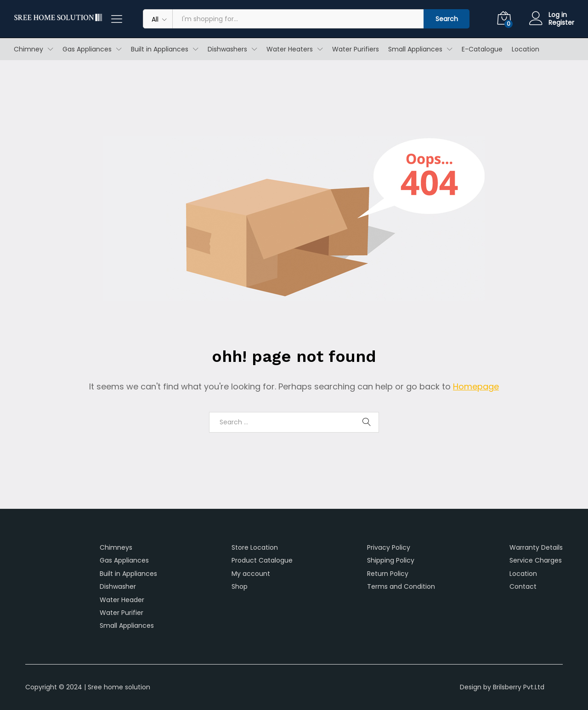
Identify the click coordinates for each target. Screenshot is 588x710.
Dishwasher (118, 586)
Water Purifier (122, 613)
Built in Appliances (128, 574)
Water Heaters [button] (290, 49)
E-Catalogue (482, 49)
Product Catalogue (262, 560)
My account (251, 574)
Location (526, 49)
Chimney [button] (28, 49)
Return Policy (388, 574)
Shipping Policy (391, 560)
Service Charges (536, 560)
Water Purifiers (356, 49)
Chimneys (116, 547)
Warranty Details (536, 547)
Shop (240, 586)
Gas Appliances (124, 560)
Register (561, 23)
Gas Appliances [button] (87, 49)
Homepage (476, 386)
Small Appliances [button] (415, 49)
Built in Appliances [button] (160, 49)
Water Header (122, 600)
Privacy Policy (389, 547)
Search (447, 19)
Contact (523, 586)
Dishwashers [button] (227, 49)
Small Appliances (127, 625)
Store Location (255, 547)
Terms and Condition (401, 586)
